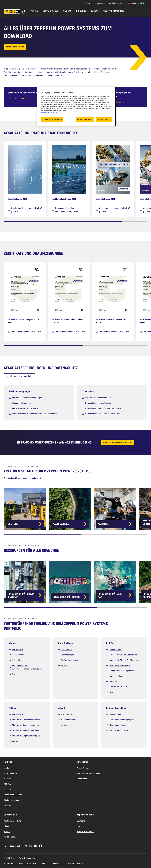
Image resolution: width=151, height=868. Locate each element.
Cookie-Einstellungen (85, 119)
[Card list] (77, 509)
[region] (76, 106)
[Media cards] (77, 179)
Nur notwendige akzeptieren (52, 119)
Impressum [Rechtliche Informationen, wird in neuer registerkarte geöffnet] (54, 113)
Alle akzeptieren (104, 119)
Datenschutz (45, 113)
